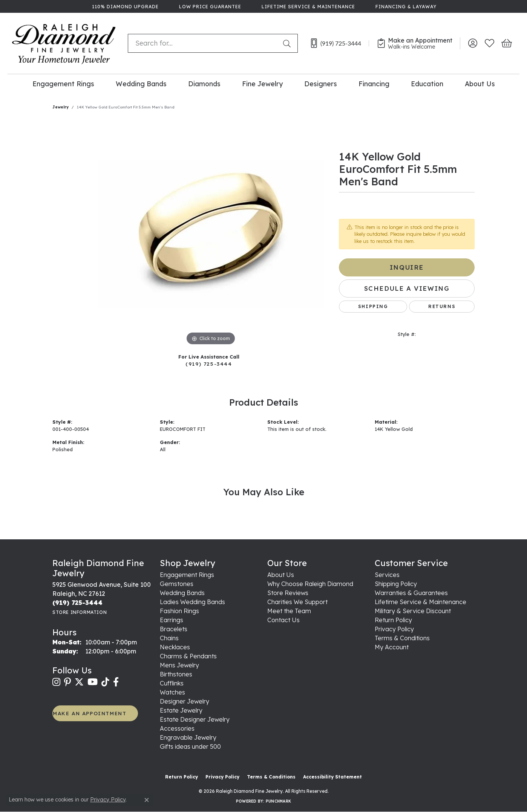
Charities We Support (297, 602)
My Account (392, 647)
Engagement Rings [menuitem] (187, 575)
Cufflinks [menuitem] (172, 683)
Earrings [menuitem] (172, 620)
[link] (125, 6)
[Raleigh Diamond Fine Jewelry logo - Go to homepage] (64, 43)
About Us (480, 84)
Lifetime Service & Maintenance (421, 602)
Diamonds (204, 84)
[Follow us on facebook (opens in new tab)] (116, 682)
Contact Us (283, 620)
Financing (374, 84)
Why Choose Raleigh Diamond (310, 584)
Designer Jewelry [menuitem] (185, 701)
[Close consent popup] (147, 800)
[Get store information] (80, 612)
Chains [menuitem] (169, 638)
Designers (321, 84)
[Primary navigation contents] (263, 83)
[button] (473, 43)
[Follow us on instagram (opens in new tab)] (56, 682)
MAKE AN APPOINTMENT (90, 713)
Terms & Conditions (402, 638)
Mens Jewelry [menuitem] (179, 665)
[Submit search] (288, 43)
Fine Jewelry (262, 84)
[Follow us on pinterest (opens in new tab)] (67, 682)
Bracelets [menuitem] (174, 629)
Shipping (373, 306)
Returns (442, 306)
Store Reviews (288, 593)
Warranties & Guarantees (411, 593)
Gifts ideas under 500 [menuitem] (190, 746)
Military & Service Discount (413, 611)
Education (427, 84)
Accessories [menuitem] (177, 728)
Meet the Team (289, 611)
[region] (211, 234)
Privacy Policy (394, 629)
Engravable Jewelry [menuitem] (188, 737)
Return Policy (393, 620)
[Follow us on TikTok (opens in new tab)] (105, 682)
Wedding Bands (141, 84)
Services (387, 575)
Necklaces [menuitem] (175, 647)
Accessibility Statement (332, 777)
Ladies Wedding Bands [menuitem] (192, 602)
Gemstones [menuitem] (177, 584)
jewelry (61, 107)
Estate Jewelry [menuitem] (181, 710)
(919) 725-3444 (209, 364)
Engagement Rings (63, 84)
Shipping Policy (396, 584)
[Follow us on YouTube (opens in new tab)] (93, 682)
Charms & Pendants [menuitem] (188, 656)
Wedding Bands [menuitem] (182, 593)
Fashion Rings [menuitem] (179, 611)
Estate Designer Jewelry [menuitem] (195, 719)
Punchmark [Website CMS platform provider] (278, 801)
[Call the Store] (77, 603)
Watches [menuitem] (172, 692)
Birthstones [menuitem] (176, 674)
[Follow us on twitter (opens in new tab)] (79, 682)
